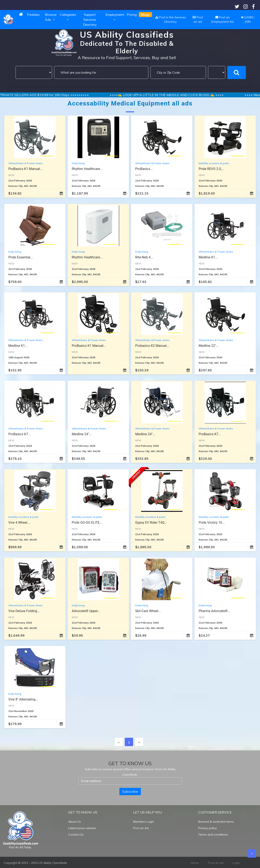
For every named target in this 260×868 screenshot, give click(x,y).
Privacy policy (207, 828)
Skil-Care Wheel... (148, 611)
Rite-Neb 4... (144, 257)
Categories (68, 17)
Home (195, 863)
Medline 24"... (82, 434)
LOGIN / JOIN (248, 19)
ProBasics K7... (20, 434)
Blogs (145, 15)
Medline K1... (208, 257)
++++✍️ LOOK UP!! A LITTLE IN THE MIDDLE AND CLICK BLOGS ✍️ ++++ (183, 95)
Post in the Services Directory (171, 19)
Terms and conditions (213, 835)
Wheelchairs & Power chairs (25, 163)
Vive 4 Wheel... (19, 523)
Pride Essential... (21, 257)
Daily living (78, 163)
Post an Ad (141, 828)
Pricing (132, 15)
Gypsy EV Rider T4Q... (151, 523)
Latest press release (82, 828)
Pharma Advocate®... (214, 611)
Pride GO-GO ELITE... (87, 523)
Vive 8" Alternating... (23, 699)
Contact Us (76, 835)
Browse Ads (51, 17)
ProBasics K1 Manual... (25, 169)
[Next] (139, 742)
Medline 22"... (209, 346)
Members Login (144, 822)
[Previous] (119, 742)
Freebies (33, 15)
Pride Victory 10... (212, 523)
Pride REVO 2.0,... (211, 169)
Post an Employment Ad (223, 19)
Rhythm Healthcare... (87, 169)
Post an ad (198, 19)
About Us (75, 822)
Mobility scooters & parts (214, 163)
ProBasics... (144, 169)
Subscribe (130, 792)
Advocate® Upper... (86, 611)
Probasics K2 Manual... (152, 346)
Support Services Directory (90, 20)
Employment (115, 17)
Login (236, 863)
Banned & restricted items (216, 822)
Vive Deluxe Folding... (24, 611)
